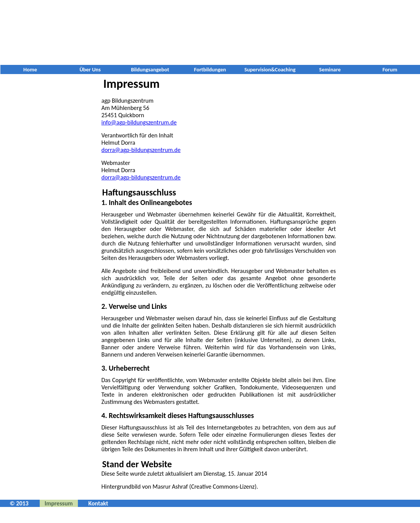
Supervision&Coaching (270, 69)
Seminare (330, 69)
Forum (390, 69)
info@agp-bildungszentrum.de (139, 122)
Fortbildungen (210, 69)
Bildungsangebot (150, 69)
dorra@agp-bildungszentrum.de (141, 150)
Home (30, 69)
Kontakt (98, 503)
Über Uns (90, 69)
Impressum (59, 503)
